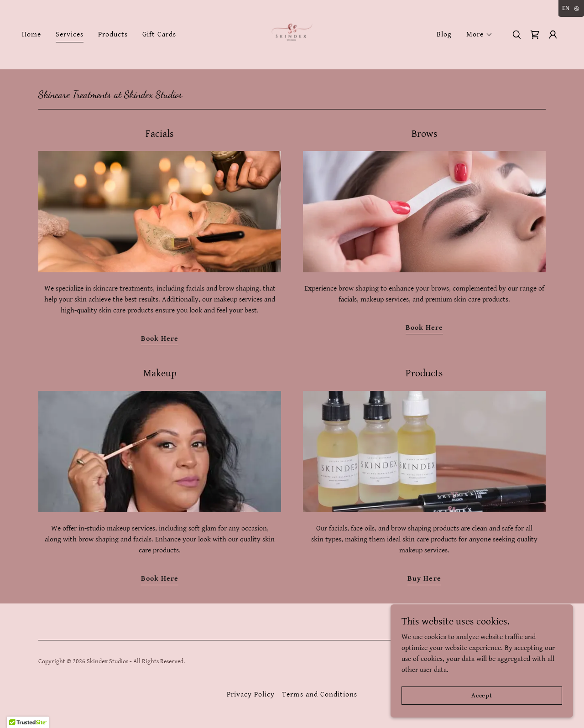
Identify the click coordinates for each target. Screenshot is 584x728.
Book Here (160, 339)
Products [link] (113, 34)
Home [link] (31, 34)
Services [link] (70, 34)
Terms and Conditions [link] (319, 694)
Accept (482, 695)
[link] (292, 34)
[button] (480, 35)
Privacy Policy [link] (251, 694)
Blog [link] (444, 34)
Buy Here (424, 579)
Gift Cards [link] (159, 34)
